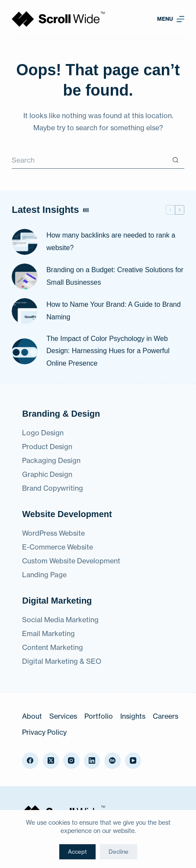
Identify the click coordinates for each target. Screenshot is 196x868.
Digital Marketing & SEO (62, 661)
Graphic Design (47, 474)
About (32, 716)
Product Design (47, 447)
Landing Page (44, 575)
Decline (119, 852)
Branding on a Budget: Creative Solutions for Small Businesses (115, 276)
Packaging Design (51, 460)
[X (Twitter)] (51, 761)
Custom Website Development (71, 561)
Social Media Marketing (60, 620)
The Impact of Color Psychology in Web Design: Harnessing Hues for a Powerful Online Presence (108, 351)
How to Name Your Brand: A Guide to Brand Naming (113, 311)
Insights (133, 716)
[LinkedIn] (92, 761)
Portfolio (99, 716)
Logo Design (43, 433)
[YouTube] (133, 761)
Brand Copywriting (53, 488)
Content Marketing (53, 647)
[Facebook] (30, 761)
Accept (77, 852)
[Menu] (171, 19)
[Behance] (112, 761)
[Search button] (176, 160)
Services (63, 716)
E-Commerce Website (58, 547)
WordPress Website (53, 533)
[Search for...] (89, 160)
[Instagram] (71, 761)
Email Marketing (48, 633)
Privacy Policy (44, 732)
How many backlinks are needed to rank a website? (111, 241)
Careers (165, 716)
